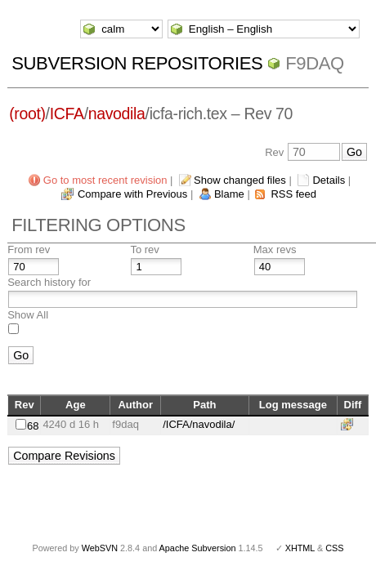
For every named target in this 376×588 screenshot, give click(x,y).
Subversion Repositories (137, 63)
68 (33, 426)
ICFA (67, 114)
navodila (117, 114)
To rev (144, 249)
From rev (29, 249)
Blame (229, 194)
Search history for (49, 282)
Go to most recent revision (105, 180)
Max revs (275, 249)
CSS (334, 548)
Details (329, 180)
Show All (28, 315)
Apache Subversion (198, 548)
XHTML (300, 548)
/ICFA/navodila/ (199, 424)
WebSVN (100, 548)
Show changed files (240, 180)
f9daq (315, 63)
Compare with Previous (132, 194)
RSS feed (293, 194)
